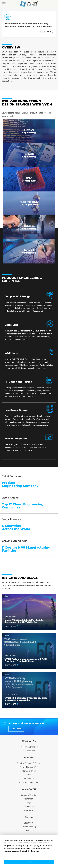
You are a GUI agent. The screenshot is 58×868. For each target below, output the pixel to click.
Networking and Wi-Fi (29, 767)
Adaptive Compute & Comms (29, 763)
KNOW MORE (11, 626)
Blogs (29, 803)
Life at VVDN (29, 823)
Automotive (29, 779)
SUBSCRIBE (16, 729)
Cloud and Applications (29, 782)
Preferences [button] (35, 851)
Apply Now (29, 831)
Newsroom (29, 799)
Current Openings (29, 827)
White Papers (29, 810)
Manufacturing (29, 751)
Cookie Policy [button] (30, 848)
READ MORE (47, 32)
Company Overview (29, 795)
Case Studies (29, 807)
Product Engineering (29, 747)
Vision (29, 775)
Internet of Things (29, 771)
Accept (29, 862)
